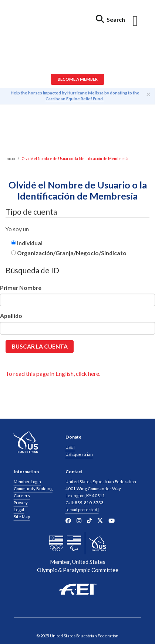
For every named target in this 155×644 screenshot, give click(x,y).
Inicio (10, 159)
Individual (27, 243)
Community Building (33, 489)
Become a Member (78, 79)
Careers (22, 496)
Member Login (27, 482)
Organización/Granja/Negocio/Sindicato (69, 253)
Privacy (21, 503)
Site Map (22, 517)
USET (70, 447)
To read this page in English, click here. (53, 373)
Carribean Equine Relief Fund (75, 99)
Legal (19, 510)
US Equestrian (79, 454)
